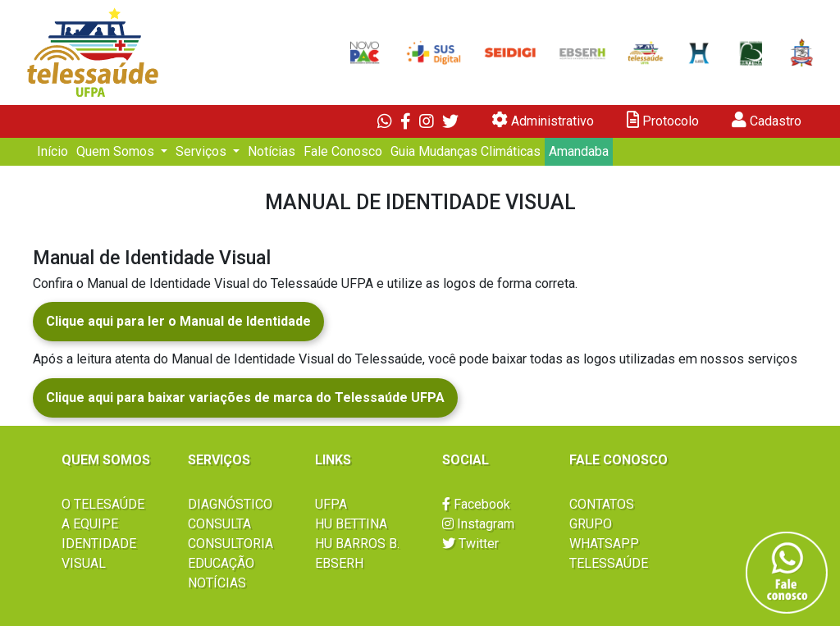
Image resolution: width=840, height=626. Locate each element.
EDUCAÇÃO (221, 563)
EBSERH (339, 563)
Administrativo (543, 120)
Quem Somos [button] (117, 151)
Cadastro (767, 120)
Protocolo (663, 120)
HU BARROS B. (357, 544)
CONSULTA (219, 524)
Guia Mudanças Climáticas (466, 151)
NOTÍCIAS (217, 583)
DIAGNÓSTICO (230, 504)
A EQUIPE (90, 524)
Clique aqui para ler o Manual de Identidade (178, 321)
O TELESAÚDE (103, 504)
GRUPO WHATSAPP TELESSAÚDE (609, 544)
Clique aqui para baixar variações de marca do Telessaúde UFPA (245, 398)
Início (52, 151)
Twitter (470, 544)
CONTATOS (602, 504)
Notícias (272, 151)
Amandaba (579, 151)
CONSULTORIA (231, 544)
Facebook (476, 504)
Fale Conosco (343, 151)
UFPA (331, 504)
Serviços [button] (203, 151)
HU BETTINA (351, 524)
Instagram (478, 524)
